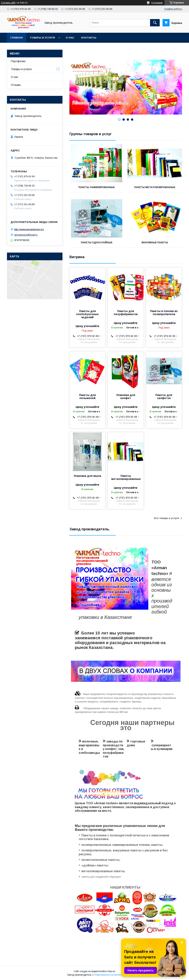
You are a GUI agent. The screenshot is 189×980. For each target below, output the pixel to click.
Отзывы (16, 85)
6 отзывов (157, 3)
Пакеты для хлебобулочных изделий (87, 314)
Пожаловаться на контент (108, 975)
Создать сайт (8, 3)
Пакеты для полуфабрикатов (126, 313)
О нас (70, 38)
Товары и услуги (42, 38)
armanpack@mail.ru (26, 235)
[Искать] (155, 23)
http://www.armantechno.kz (29, 229)
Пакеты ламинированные (97, 187)
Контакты (89, 38)
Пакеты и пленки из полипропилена (164, 313)
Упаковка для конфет (126, 397)
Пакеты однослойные (97, 243)
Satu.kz (111, 971)
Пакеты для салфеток (164, 397)
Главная (17, 38)
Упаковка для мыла (87, 476)
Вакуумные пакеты (155, 243)
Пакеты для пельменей (87, 397)
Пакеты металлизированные (155, 187)
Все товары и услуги (167, 518)
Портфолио (18, 61)
